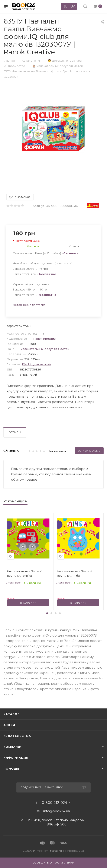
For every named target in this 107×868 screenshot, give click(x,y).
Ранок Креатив (44, 339)
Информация (16, 758)
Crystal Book (13, 583)
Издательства (17, 736)
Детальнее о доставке (29, 305)
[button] (47, 613)
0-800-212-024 (54, 803)
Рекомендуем (15, 501)
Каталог (11, 714)
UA (73, 6)
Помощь (12, 769)
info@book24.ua (57, 811)
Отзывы (15, 432)
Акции (9, 725)
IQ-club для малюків (37, 364)
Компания (13, 747)
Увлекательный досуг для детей (45, 349)
